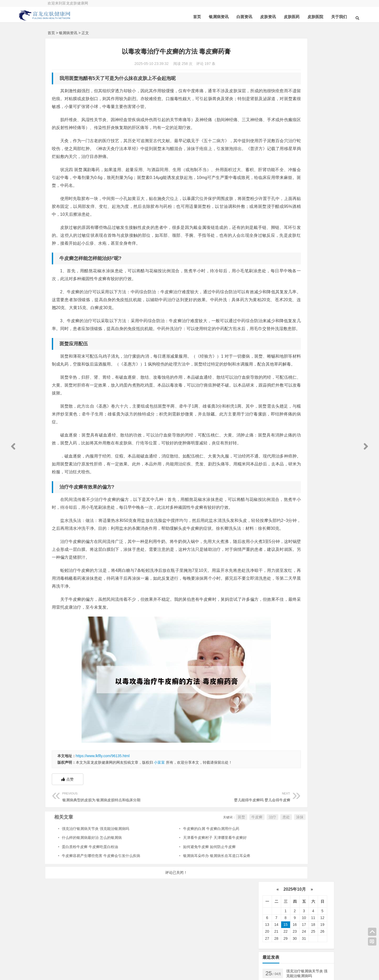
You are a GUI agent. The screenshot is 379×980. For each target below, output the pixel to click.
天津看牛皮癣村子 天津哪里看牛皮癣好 (190, 893)
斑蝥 (189, 872)
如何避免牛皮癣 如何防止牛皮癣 (184, 902)
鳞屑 (295, 288)
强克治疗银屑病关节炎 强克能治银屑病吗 (95, 884)
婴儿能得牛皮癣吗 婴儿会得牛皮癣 (194, 851)
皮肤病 (276, 271)
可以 (298, 263)
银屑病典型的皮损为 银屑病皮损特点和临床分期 (106, 851)
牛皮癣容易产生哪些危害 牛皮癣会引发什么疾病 (101, 911)
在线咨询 (104, 956)
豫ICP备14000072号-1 (185, 966)
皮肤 (302, 247)
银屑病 (300, 239)
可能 (273, 304)
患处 (234, 872)
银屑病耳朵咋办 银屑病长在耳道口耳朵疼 (191, 911)
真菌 (274, 255)
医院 (298, 255)
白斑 (299, 279)
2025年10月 (295, 46)
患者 (274, 263)
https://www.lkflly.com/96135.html (103, 811)
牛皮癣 (205, 872)
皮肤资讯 (238, 17)
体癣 (273, 311)
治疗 (220, 872)
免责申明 (305, 969)
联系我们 (305, 955)
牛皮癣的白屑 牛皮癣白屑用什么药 (186, 884)
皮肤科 (275, 295)
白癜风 (275, 279)
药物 (302, 271)
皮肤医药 (262, 17)
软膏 (273, 288)
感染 (299, 295)
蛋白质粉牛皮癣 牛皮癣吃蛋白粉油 (90, 902)
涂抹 (247, 872)
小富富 (159, 818)
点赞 (67, 834)
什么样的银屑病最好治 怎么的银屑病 (92, 893)
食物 (316, 304)
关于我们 (309, 17)
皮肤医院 (286, 17)
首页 (167, 17)
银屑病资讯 (189, 17)
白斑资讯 (215, 17)
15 (286, 81)
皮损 (295, 304)
